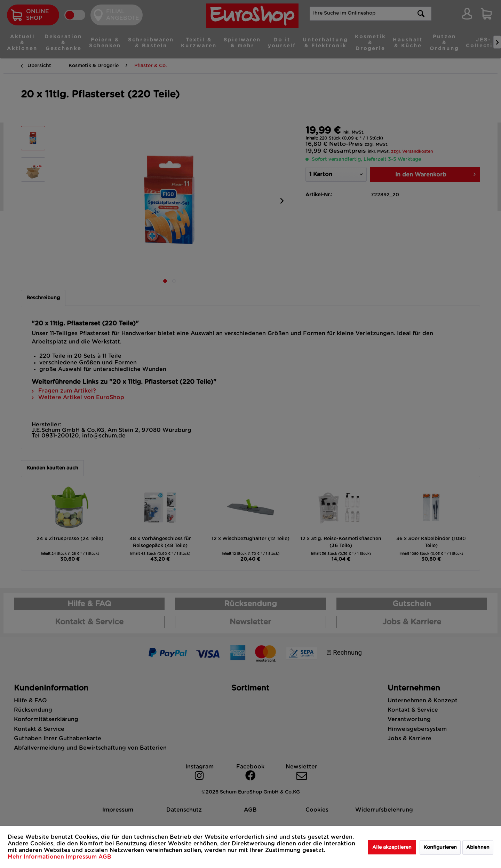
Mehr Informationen (37, 857)
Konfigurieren (440, 847)
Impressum (82, 857)
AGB (105, 857)
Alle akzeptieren (392, 847)
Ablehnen (478, 847)
